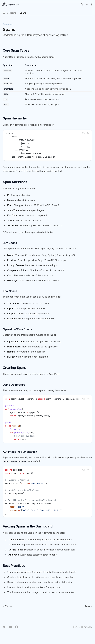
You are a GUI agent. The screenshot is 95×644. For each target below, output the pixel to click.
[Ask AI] (88, 133)
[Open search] (82, 4)
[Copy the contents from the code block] (83, 133)
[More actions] (91, 4)
